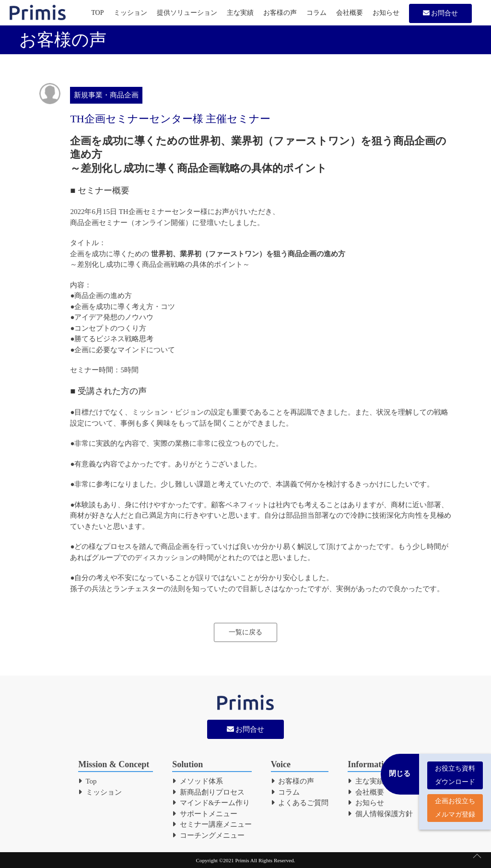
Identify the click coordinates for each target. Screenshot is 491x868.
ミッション (130, 13)
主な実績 (240, 13)
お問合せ (441, 13)
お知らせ (386, 13)
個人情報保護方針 (380, 814)
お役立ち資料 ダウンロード (455, 771)
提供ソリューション (187, 13)
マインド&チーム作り (211, 803)
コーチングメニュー (208, 835)
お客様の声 (280, 13)
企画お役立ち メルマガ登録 (455, 804)
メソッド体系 (198, 781)
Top (87, 781)
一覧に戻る (245, 632)
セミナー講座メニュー (212, 824)
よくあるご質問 (300, 803)
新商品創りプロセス (208, 792)
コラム (316, 13)
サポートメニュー (205, 814)
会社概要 (350, 13)
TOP (97, 13)
